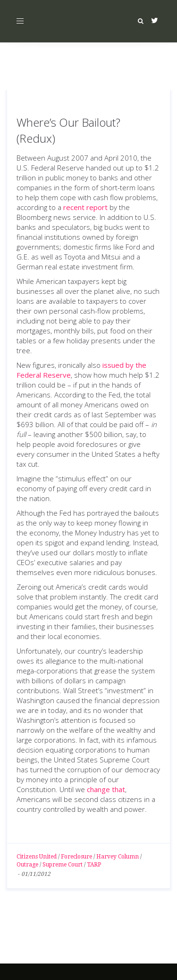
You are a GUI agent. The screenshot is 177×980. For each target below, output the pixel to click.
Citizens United (37, 857)
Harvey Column (118, 857)
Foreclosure (76, 857)
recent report (85, 207)
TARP (94, 865)
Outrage (27, 865)
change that (106, 789)
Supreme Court (63, 865)
